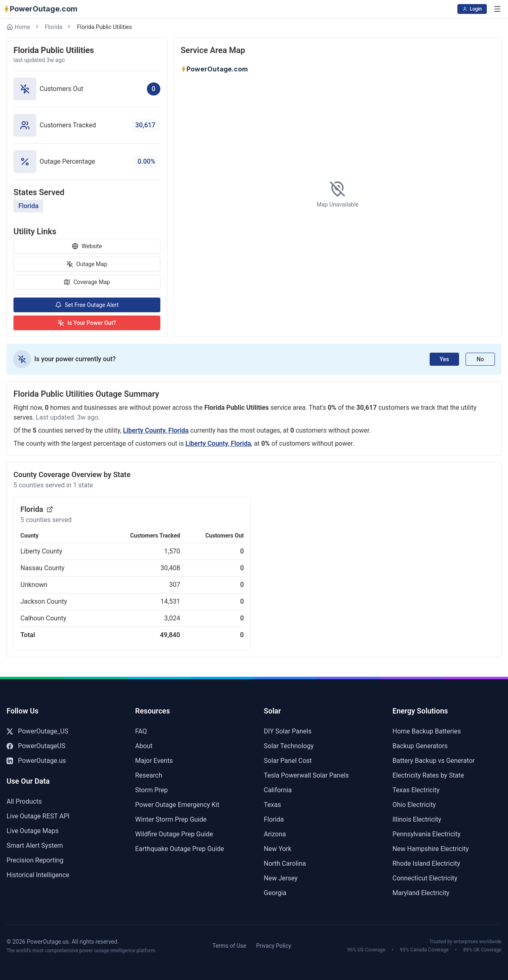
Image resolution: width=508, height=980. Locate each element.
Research (149, 775)
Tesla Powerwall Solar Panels (307, 775)
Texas (273, 805)
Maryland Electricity (421, 893)
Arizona (275, 834)
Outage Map (87, 264)
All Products (24, 801)
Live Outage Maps (33, 831)
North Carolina (285, 863)
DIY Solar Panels (288, 731)
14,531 (170, 601)
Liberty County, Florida (156, 430)
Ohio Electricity (414, 805)
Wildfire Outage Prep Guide (174, 834)
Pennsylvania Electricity (427, 834)
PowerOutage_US (37, 731)
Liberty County (41, 551)
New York (278, 849)
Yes (445, 359)
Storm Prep (151, 790)
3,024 (172, 618)
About (144, 746)
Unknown (34, 585)
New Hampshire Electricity (431, 849)
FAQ (141, 731)
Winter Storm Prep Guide (171, 819)
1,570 (172, 551)
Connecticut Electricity (425, 878)
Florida (54, 27)
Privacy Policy (273, 946)
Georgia (275, 893)
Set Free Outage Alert (87, 305)
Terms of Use (230, 946)
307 (174, 585)
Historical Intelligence (38, 875)
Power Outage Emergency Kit (177, 805)
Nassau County (42, 568)
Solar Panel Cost (288, 761)
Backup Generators (420, 746)
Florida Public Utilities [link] (104, 27)
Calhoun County (43, 618)
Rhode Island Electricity (426, 863)
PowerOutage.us (36, 761)
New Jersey (281, 878)
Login (472, 9)
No (480, 359)
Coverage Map (87, 282)
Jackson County (44, 601)
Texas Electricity (416, 790)
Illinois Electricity (417, 819)
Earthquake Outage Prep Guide (180, 849)
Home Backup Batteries (427, 731)
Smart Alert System (35, 846)
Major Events (154, 761)
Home (18, 27)
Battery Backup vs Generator (434, 761)
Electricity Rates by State (428, 775)
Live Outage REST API (38, 816)
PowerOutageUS (36, 746)
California (278, 790)
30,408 (170, 568)
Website (87, 246)
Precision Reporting (35, 860)
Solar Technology (289, 746)
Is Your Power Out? (87, 323)
